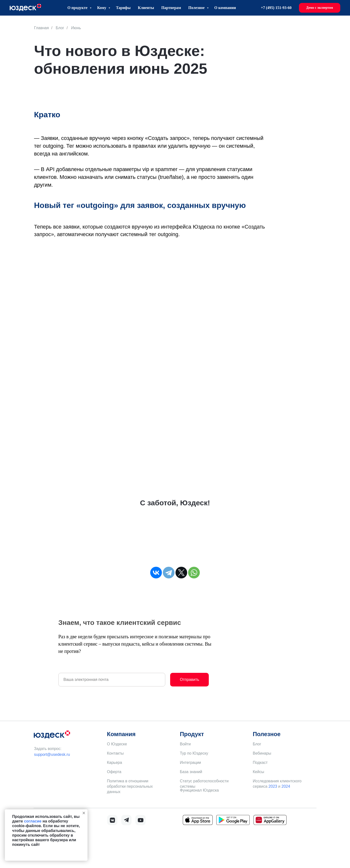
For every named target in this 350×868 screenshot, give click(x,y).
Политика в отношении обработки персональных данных (130, 786)
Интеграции (190, 763)
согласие (33, 821)
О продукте (78, 8)
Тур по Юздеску (194, 753)
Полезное (197, 8)
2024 (286, 786)
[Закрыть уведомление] (84, 813)
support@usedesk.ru (52, 754)
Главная (41, 28)
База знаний (191, 772)
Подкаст (260, 763)
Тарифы (123, 8)
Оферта (114, 772)
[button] (320, 8)
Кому (102, 8)
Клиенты (146, 8)
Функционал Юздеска (199, 790)
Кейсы (258, 772)
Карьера (114, 763)
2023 (273, 786)
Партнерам (171, 8)
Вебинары (262, 753)
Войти (185, 744)
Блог (60, 28)
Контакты (115, 753)
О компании (225, 8)
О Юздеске (117, 744)
